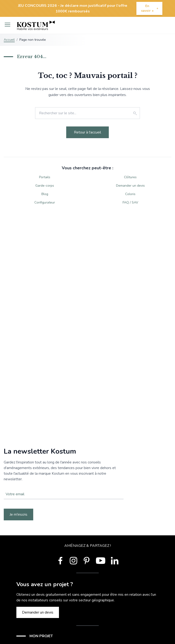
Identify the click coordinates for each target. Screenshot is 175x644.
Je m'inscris (18, 514)
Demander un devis (130, 186)
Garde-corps (45, 186)
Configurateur (45, 202)
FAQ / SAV (130, 202)
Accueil (9, 40)
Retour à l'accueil (87, 132)
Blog (45, 194)
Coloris (130, 194)
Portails (45, 177)
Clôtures (130, 177)
